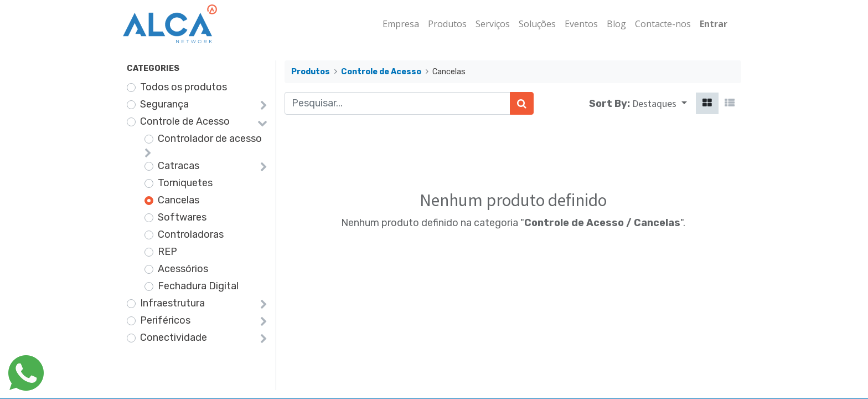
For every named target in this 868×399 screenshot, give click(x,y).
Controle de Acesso (185, 121)
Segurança (164, 104)
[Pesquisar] (522, 103)
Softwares (182, 217)
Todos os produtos (184, 87)
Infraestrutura (172, 303)
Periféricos (165, 320)
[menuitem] (397, 24)
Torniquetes (185, 183)
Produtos (311, 72)
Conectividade (174, 337)
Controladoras (191, 234)
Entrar (710, 24)
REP (167, 252)
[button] (660, 103)
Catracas (179, 166)
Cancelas (179, 200)
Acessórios (183, 269)
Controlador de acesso (210, 139)
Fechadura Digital (198, 286)
